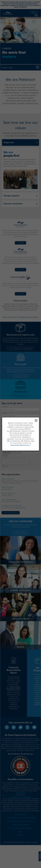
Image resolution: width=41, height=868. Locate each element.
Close (36, 420)
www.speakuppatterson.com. (20, 445)
